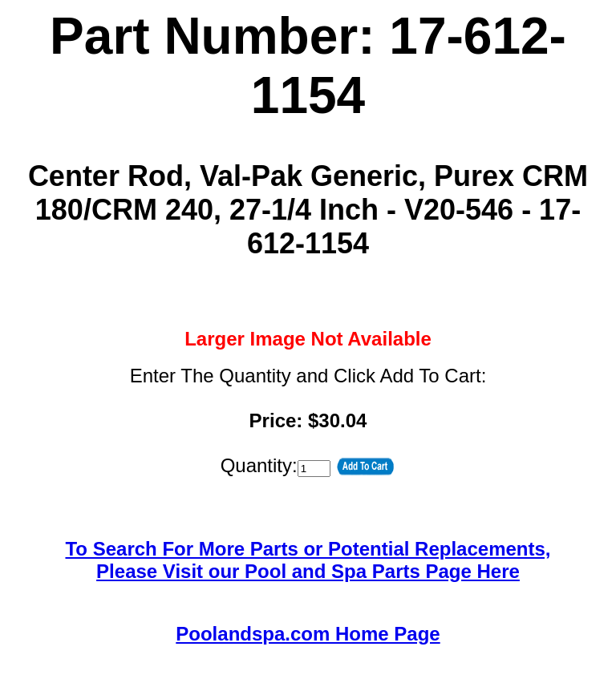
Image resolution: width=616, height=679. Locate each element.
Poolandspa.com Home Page (308, 634)
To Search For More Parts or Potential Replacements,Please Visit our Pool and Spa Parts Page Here (308, 560)
